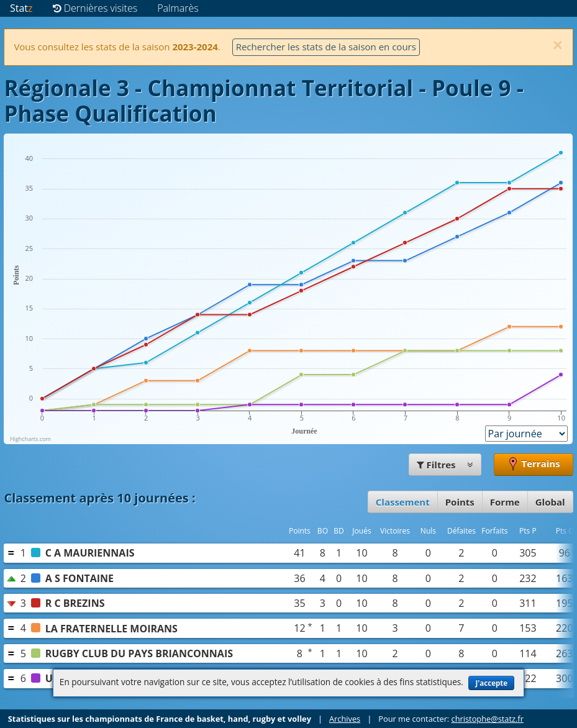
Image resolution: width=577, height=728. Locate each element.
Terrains (534, 465)
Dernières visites (95, 8)
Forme (505, 502)
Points (460, 502)
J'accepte (491, 683)
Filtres (445, 465)
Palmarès (178, 8)
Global (550, 502)
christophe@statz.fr (488, 719)
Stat (21, 8)
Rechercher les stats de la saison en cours (326, 47)
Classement (403, 502)
